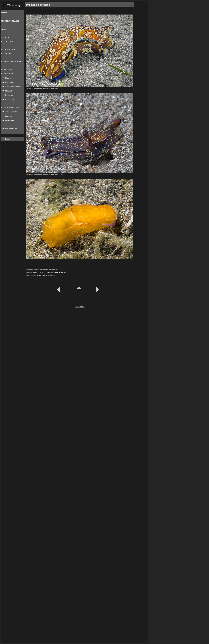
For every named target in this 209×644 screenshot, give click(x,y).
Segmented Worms (13, 87)
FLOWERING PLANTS (10, 21)
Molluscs (9, 91)
